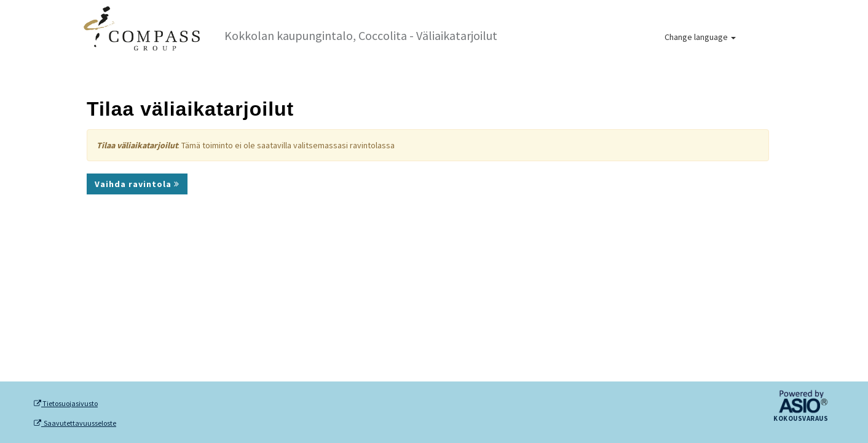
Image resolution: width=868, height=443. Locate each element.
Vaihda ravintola (137, 184)
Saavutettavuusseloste (75, 423)
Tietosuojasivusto (66, 404)
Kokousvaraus (801, 419)
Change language (700, 37)
